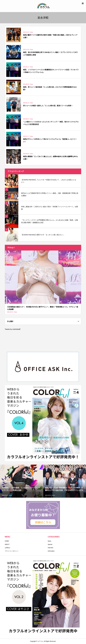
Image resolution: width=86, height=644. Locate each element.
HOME (7, 541)
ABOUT (7, 544)
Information (51, 551)
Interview (50, 548)
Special (50, 544)
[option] (22, 481)
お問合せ (8, 548)
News (49, 541)
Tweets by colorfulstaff (13, 329)
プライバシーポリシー (12, 551)
